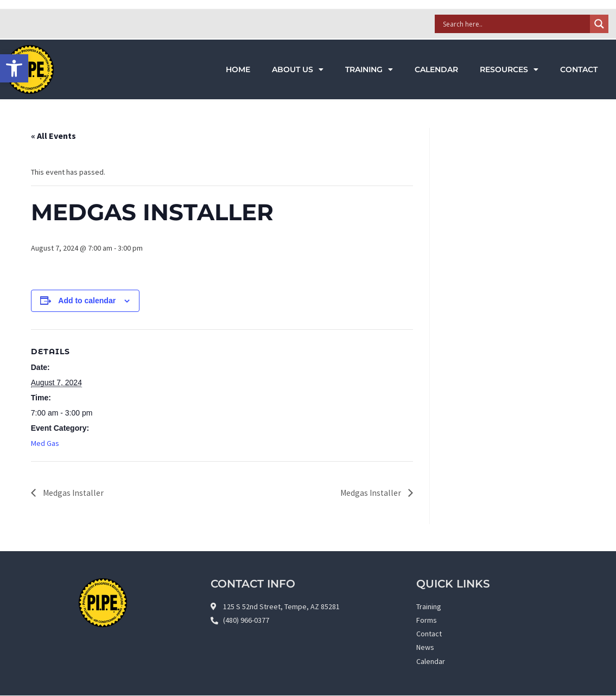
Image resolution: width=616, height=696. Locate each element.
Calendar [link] (436, 69)
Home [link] (238, 69)
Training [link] (369, 69)
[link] (14, 68)
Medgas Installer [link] (73, 493)
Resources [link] (509, 69)
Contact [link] (579, 69)
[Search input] (515, 24)
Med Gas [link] (45, 443)
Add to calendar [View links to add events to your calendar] (87, 301)
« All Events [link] (53, 136)
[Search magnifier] (599, 24)
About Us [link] (298, 69)
